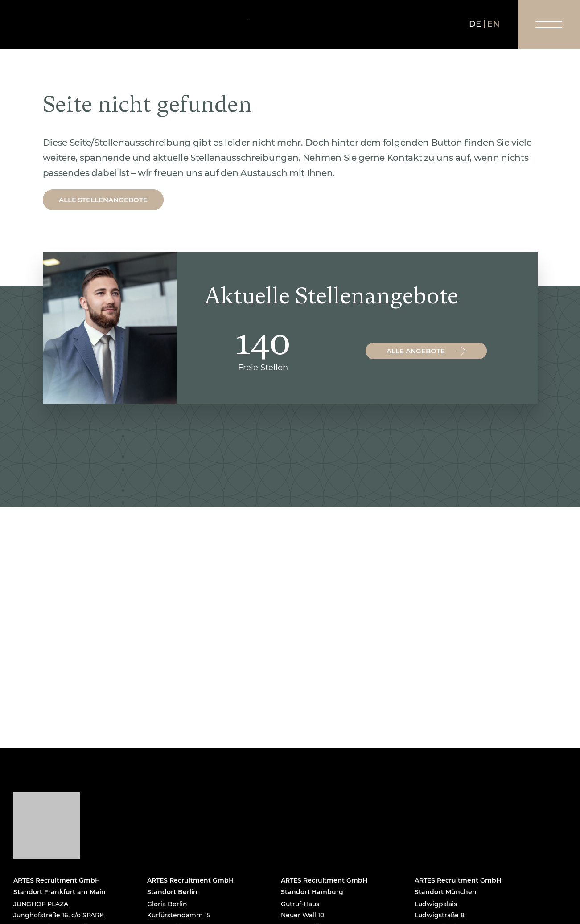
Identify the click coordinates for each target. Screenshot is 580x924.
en (494, 24)
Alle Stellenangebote (103, 200)
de (475, 24)
